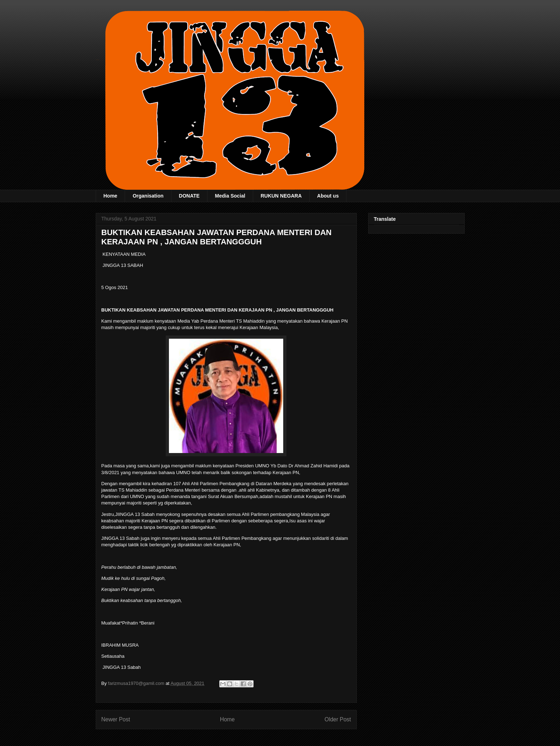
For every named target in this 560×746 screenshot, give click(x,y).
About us (328, 196)
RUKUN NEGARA (281, 196)
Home (111, 196)
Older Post (338, 719)
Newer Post (116, 719)
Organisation (148, 196)
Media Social (230, 196)
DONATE (189, 196)
